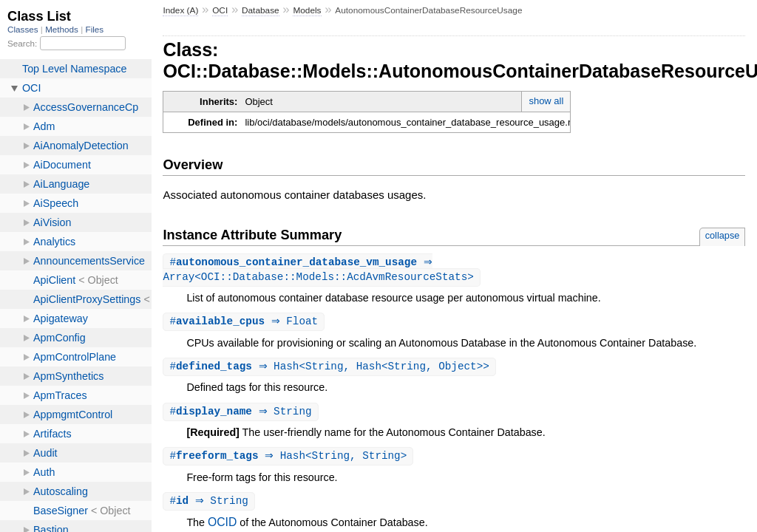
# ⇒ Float (245, 323)
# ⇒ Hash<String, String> (290, 460)
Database (261, 10)
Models (307, 10)
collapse (723, 235)
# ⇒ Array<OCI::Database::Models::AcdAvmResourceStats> (318, 270)
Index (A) (180, 10)
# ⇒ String (242, 415)
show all (546, 101)
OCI (220, 10)
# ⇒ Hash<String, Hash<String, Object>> (331, 369)
